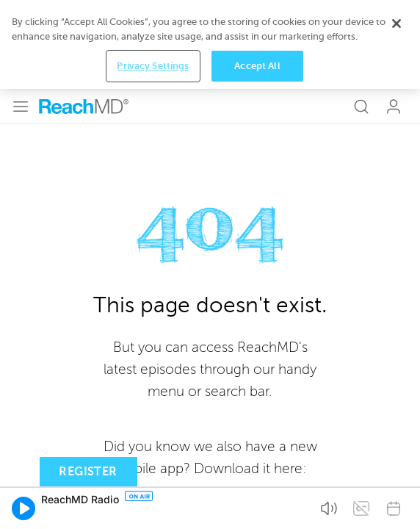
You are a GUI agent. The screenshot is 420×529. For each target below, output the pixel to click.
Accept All (257, 507)
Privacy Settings (153, 507)
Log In (394, 18)
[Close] (397, 464)
